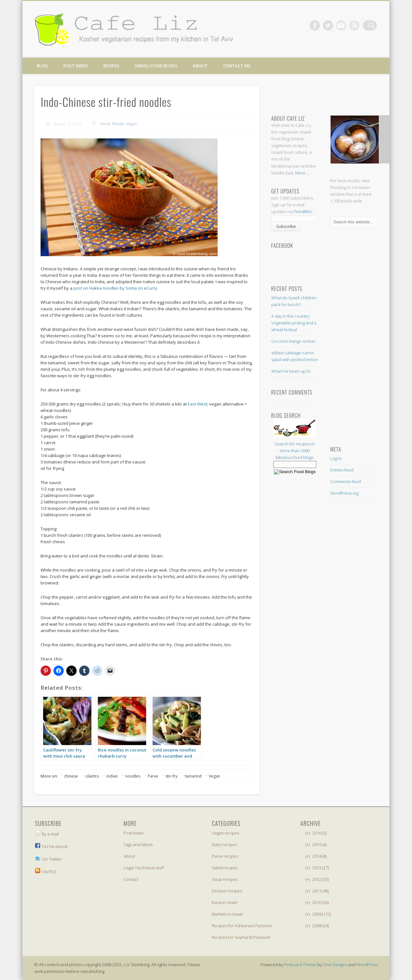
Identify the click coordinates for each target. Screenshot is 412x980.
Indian (112, 776)
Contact (131, 879)
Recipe (118, 124)
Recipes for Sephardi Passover (241, 937)
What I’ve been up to (291, 371)
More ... (302, 173)
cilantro (92, 776)
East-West (197, 404)
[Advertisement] (323, 94)
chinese (71, 776)
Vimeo (345, 25)
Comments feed (346, 481)
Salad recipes (225, 868)
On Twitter (48, 859)
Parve (105, 124)
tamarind (193, 776)
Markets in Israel (227, 914)
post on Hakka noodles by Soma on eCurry (115, 288)
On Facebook (51, 846)
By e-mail (47, 834)
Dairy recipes (224, 845)
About (200, 66)
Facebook (319, 25)
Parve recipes (225, 856)
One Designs (335, 965)
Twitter (332, 25)
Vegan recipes (225, 833)
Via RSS (46, 872)
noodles (133, 776)
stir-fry (171, 776)
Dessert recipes (227, 891)
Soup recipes (225, 879)
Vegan (131, 124)
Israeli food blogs (156, 66)
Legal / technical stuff (144, 868)
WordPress (367, 965)
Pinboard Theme (300, 965)
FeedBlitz (303, 211)
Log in (336, 458)
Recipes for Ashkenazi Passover (242, 926)
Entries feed (342, 470)
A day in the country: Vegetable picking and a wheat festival (294, 323)
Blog (42, 66)
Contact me (237, 66)
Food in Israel (225, 902)
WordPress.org (344, 493)
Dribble (359, 25)
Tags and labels (138, 845)
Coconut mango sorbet (293, 341)
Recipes (111, 66)
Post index (76, 66)
